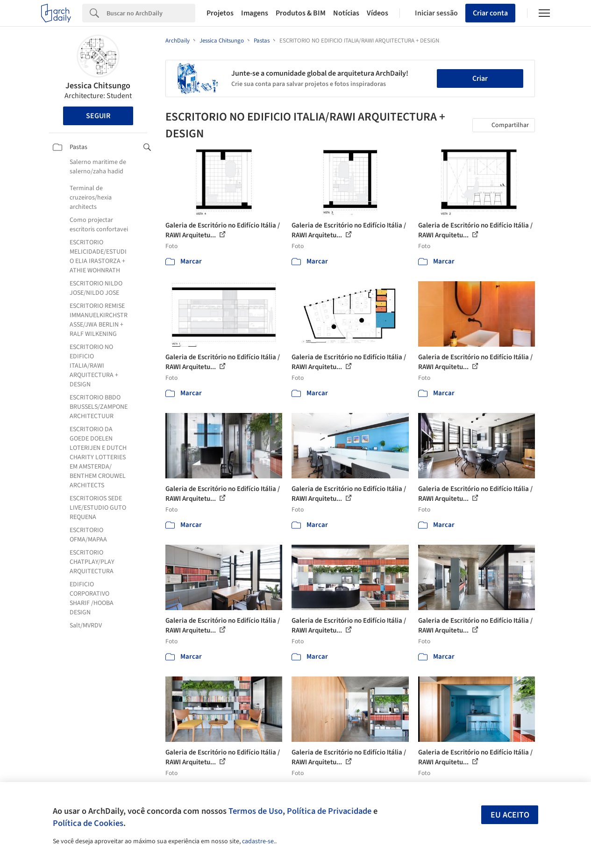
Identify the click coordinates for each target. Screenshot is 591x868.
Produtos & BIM (301, 13)
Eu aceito (510, 815)
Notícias (346, 13)
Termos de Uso (256, 811)
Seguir (98, 116)
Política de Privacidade (329, 811)
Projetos (220, 13)
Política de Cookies (88, 823)
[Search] (151, 13)
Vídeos (377, 13)
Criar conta (490, 13)
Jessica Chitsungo (98, 86)
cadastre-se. (259, 841)
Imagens (255, 13)
